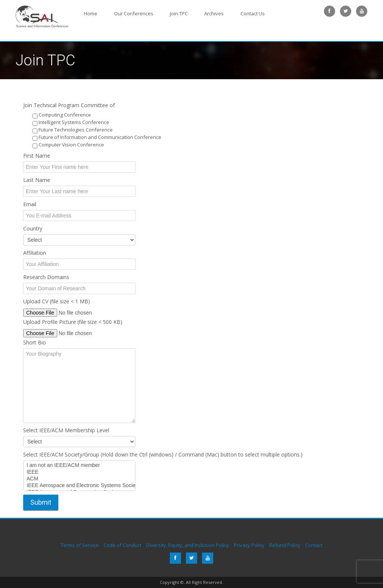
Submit (41, 502)
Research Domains (46, 277)
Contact (314, 545)
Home (88, 12)
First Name (37, 156)
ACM (79, 479)
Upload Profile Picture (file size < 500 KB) (73, 322)
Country (33, 228)
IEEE (79, 472)
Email (30, 204)
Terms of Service (80, 545)
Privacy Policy (249, 545)
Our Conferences (125, 12)
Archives (195, 12)
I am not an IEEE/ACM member (79, 465)
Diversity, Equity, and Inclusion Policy (188, 545)
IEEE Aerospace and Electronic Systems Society (79, 486)
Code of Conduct (122, 545)
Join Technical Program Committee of (69, 105)
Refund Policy (285, 545)
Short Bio (35, 342)
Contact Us (228, 12)
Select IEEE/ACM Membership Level (66, 430)
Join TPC (165, 12)
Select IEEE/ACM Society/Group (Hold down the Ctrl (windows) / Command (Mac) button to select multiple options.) (163, 454)
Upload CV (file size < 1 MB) (57, 301)
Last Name (37, 180)
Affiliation (35, 253)
